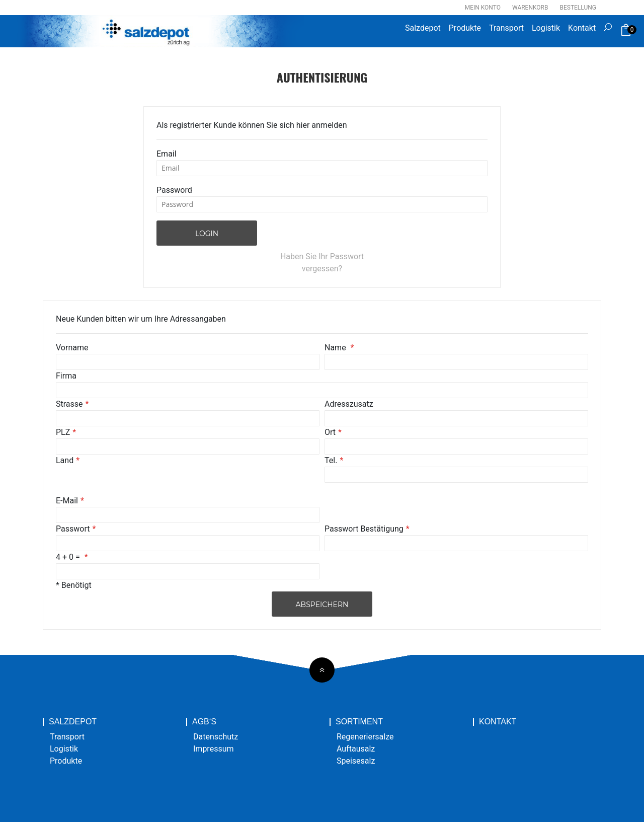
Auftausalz (356, 749)
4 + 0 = (69, 557)
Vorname (72, 348)
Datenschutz (216, 737)
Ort (330, 432)
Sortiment (359, 722)
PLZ (63, 432)
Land (65, 460)
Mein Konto (483, 8)
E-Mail (67, 501)
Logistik (546, 28)
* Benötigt (74, 585)
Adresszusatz (349, 404)
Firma (66, 376)
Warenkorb (530, 8)
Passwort (73, 529)
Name (336, 348)
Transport (506, 28)
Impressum (214, 749)
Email (167, 154)
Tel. (331, 460)
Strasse (69, 404)
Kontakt (582, 28)
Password (174, 190)
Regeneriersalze (365, 737)
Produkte (465, 28)
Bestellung (578, 8)
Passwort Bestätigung (364, 529)
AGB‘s (204, 722)
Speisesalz (356, 761)
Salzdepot (423, 28)
